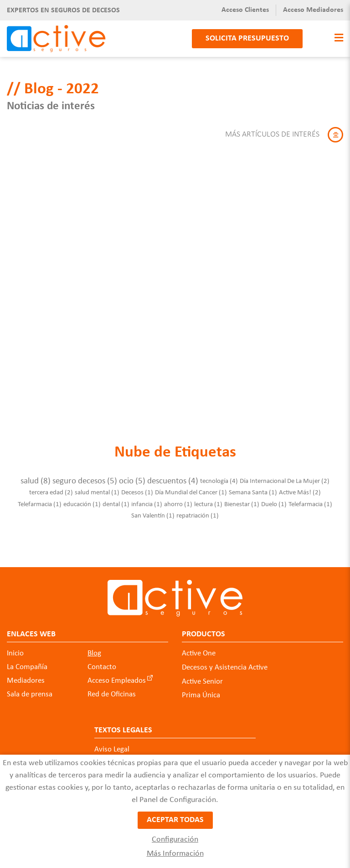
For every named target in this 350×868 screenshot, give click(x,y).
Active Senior (202, 677)
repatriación (198, 511)
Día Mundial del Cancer (191, 488)
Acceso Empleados (117, 676)
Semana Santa (253, 488)
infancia (147, 500)
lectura (208, 500)
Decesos (137, 488)
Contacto (102, 662)
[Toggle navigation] (337, 38)
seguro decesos (85, 477)
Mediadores (26, 676)
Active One (199, 649)
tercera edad (51, 488)
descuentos (173, 477)
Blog (94, 649)
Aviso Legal (112, 744)
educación (82, 500)
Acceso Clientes (245, 10)
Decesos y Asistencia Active (225, 663)
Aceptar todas (175, 821)
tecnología (219, 477)
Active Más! (300, 488)
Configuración (175, 840)
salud (36, 477)
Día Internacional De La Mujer (285, 477)
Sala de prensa (30, 690)
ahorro (178, 500)
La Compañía (27, 662)
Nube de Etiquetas (175, 448)
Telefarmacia (40, 500)
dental (116, 500)
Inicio (15, 649)
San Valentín (153, 511)
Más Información (175, 854)
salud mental (97, 488)
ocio (132, 477)
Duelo (274, 500)
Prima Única (201, 691)
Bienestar (242, 500)
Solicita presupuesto (247, 38)
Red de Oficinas (112, 690)
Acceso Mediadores (313, 10)
